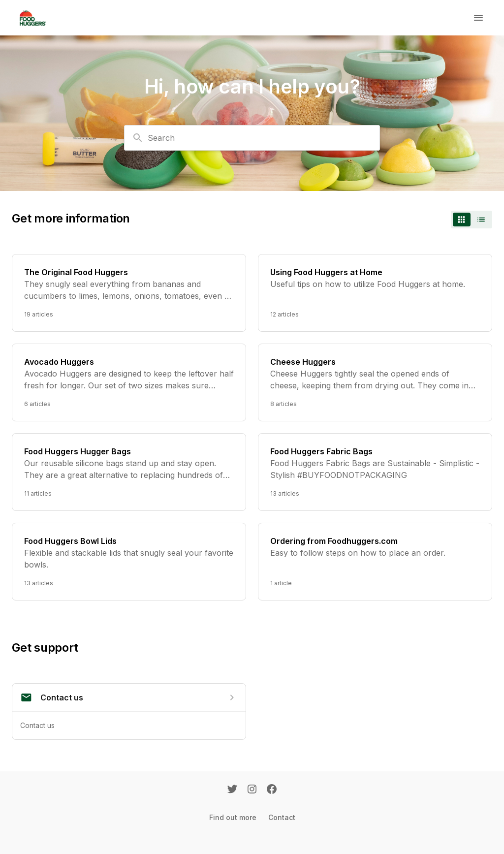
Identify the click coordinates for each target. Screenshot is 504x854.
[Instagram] (252, 790)
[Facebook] (272, 790)
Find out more (233, 817)
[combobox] (252, 138)
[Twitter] (232, 790)
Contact (282, 817)
